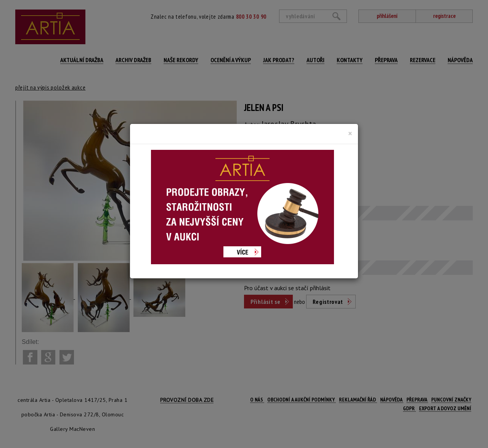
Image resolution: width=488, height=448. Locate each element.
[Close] (350, 133)
